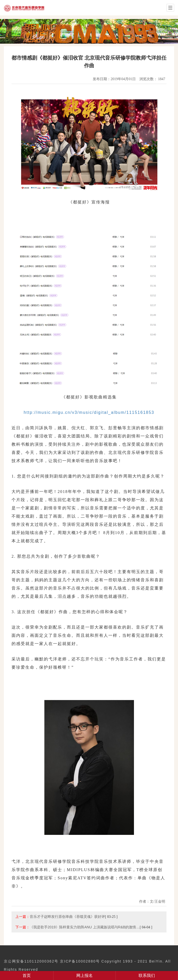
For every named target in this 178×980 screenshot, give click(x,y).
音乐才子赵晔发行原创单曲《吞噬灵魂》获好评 (67, 917)
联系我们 (147, 976)
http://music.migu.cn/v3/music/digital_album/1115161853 (89, 412)
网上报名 (85, 976)
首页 (27, 976)
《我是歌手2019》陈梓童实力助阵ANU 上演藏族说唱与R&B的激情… (85, 927)
